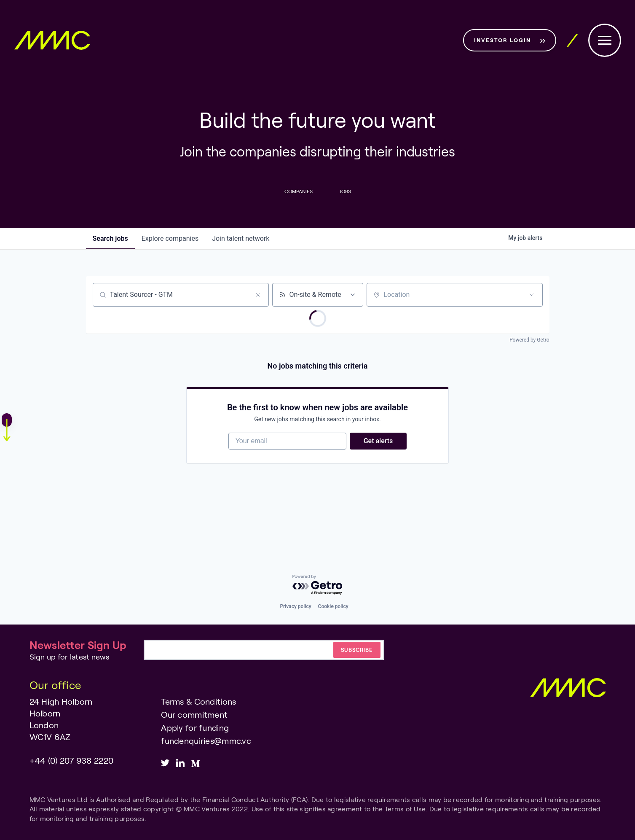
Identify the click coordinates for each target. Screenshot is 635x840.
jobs (110, 238)
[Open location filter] (532, 295)
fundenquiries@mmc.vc (206, 740)
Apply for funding (195, 727)
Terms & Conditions (198, 701)
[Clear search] (258, 295)
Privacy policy (295, 606)
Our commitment (194, 714)
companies (170, 238)
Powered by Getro (529, 340)
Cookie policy (333, 606)
